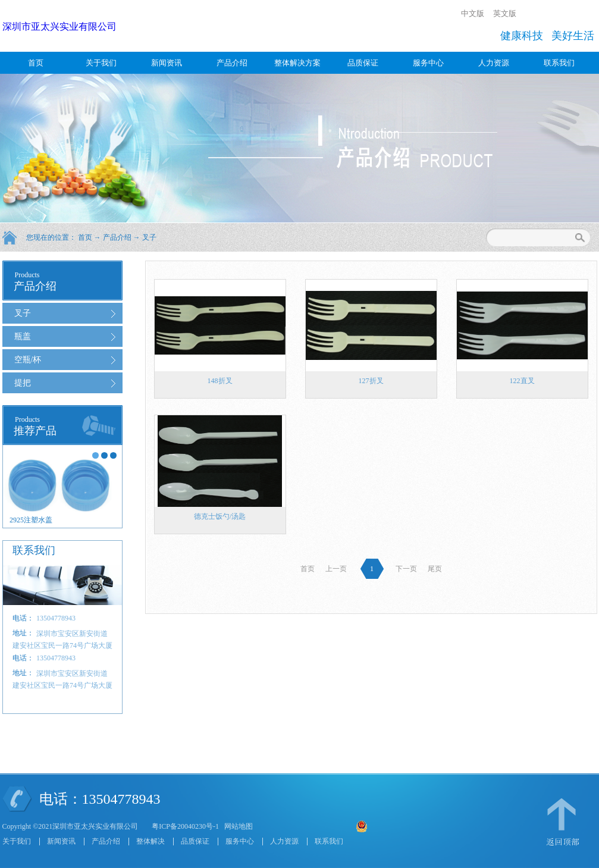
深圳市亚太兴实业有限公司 (59, 26)
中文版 (473, 13)
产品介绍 (117, 237)
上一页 (336, 569)
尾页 (435, 569)
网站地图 (237, 826)
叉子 (149, 237)
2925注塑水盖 (31, 520)
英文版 (505, 13)
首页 (36, 63)
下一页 (406, 569)
